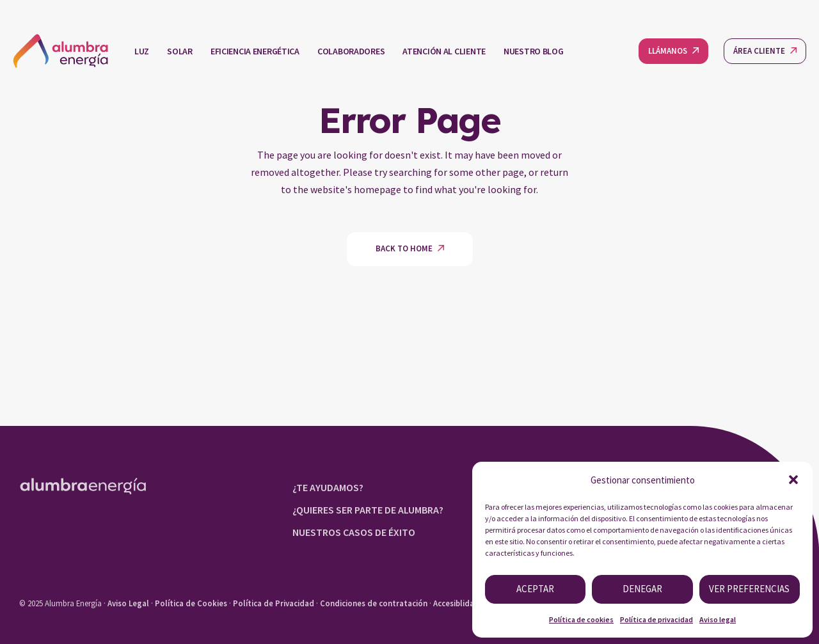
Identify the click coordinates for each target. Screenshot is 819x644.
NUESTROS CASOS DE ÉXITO (354, 532)
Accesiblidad (456, 603)
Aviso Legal (128, 603)
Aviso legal (718, 619)
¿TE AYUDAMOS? (328, 487)
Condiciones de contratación (374, 603)
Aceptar (535, 589)
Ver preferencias (749, 589)
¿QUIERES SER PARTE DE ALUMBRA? (368, 510)
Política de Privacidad (274, 603)
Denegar (642, 589)
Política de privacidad (656, 619)
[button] (793, 480)
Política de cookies (581, 619)
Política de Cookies (191, 603)
